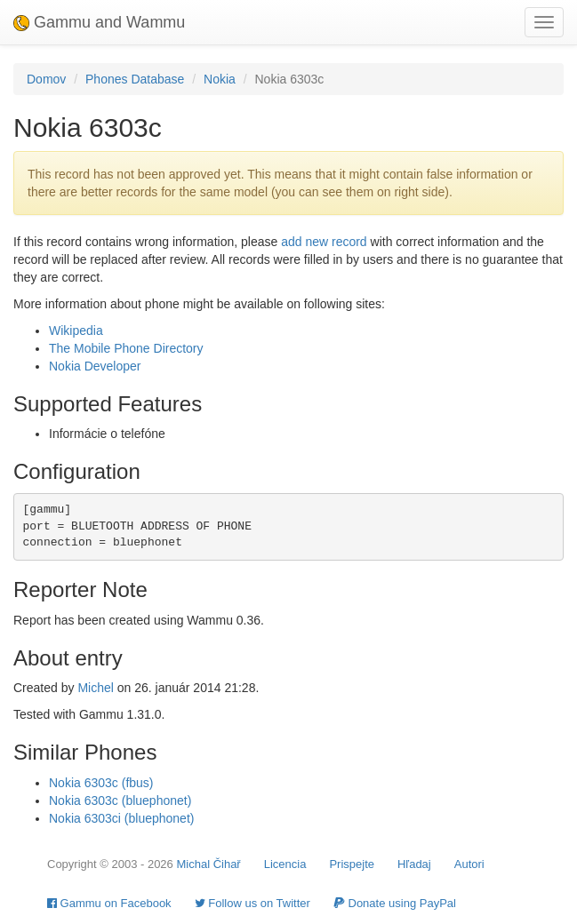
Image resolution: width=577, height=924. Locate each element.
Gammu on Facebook (109, 903)
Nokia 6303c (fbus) (101, 783)
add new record (324, 242)
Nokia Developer (95, 366)
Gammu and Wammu (99, 22)
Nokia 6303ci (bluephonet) (121, 818)
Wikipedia (76, 331)
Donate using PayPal (395, 903)
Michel (95, 688)
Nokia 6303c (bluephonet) (120, 801)
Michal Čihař (208, 864)
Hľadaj (414, 864)
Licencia (285, 864)
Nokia (220, 79)
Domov (46, 79)
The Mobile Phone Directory (126, 348)
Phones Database (135, 79)
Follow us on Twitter (252, 903)
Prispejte (352, 864)
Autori (469, 864)
